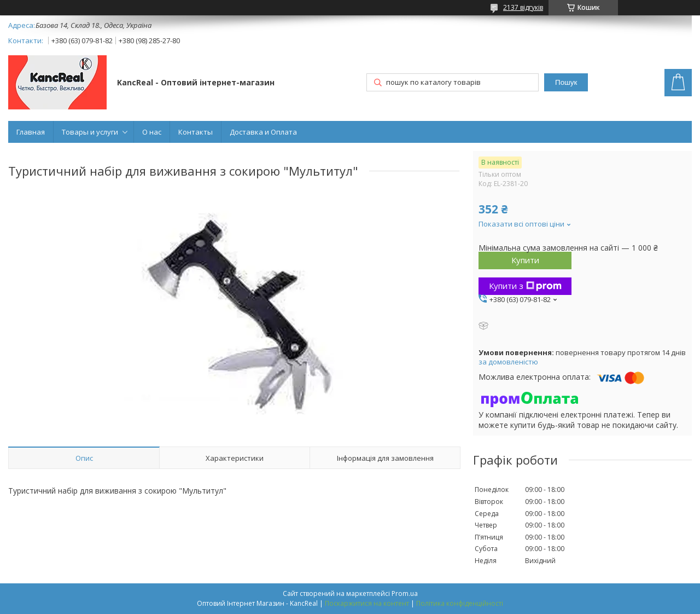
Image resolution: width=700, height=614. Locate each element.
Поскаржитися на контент (367, 603)
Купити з (525, 286)
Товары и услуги (90, 132)
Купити (525, 260)
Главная (31, 132)
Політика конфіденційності (460, 603)
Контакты (196, 132)
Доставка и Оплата (263, 132)
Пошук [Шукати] (566, 82)
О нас (152, 132)
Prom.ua (405, 593)
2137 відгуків (523, 7)
